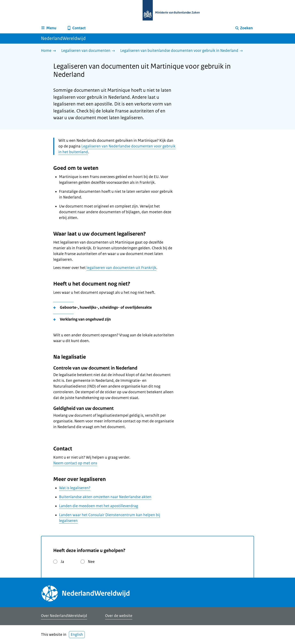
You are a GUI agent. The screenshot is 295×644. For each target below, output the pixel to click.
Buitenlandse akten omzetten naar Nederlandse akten (105, 497)
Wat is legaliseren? (75, 488)
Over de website (119, 616)
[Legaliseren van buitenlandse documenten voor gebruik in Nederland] (183, 51)
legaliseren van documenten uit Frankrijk (121, 268)
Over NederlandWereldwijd (64, 616)
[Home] (49, 51)
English (77, 635)
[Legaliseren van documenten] (89, 51)
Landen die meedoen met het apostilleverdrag (99, 506)
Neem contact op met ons (75, 463)
